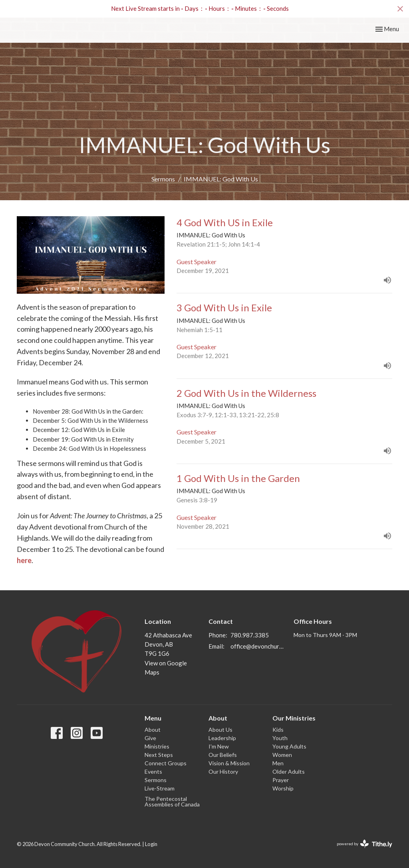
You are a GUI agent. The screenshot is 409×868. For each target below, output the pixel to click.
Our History (223, 771)
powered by (364, 844)
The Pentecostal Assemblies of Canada (172, 801)
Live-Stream (160, 788)
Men (278, 763)
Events (153, 771)
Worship (283, 788)
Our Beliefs (223, 755)
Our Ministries (294, 718)
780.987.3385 (250, 635)
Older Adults (289, 771)
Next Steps (159, 755)
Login (151, 844)
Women (282, 755)
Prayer (281, 780)
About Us (220, 730)
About (153, 730)
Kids (278, 730)
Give (150, 738)
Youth (280, 738)
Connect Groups (166, 763)
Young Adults (289, 746)
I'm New (219, 746)
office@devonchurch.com (258, 646)
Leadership (222, 738)
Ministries (157, 746)
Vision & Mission (229, 763)
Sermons (163, 179)
